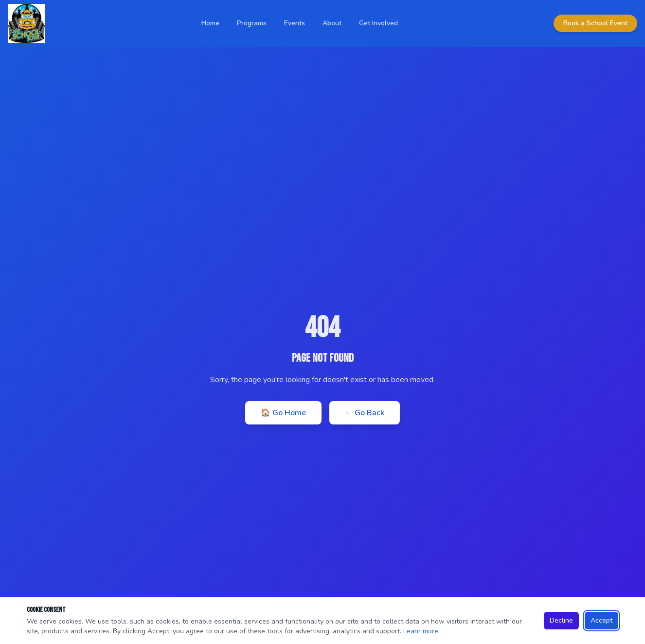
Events (295, 23)
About (332, 23)
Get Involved (378, 23)
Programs (252, 23)
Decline (561, 620)
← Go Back (365, 413)
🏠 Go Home (283, 413)
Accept (601, 620)
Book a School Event (595, 23)
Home (210, 23)
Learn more (421, 631)
